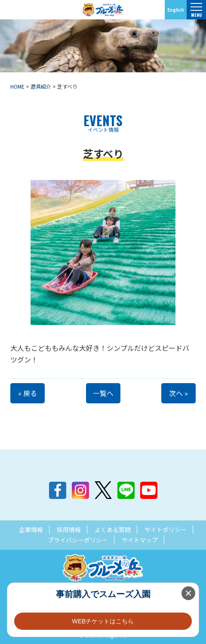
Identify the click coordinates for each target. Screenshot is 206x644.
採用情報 (69, 529)
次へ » (178, 393)
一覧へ (103, 393)
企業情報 (31, 529)
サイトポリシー (166, 529)
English (176, 10)
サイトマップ (140, 540)
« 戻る (28, 393)
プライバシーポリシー (78, 540)
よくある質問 (113, 529)
